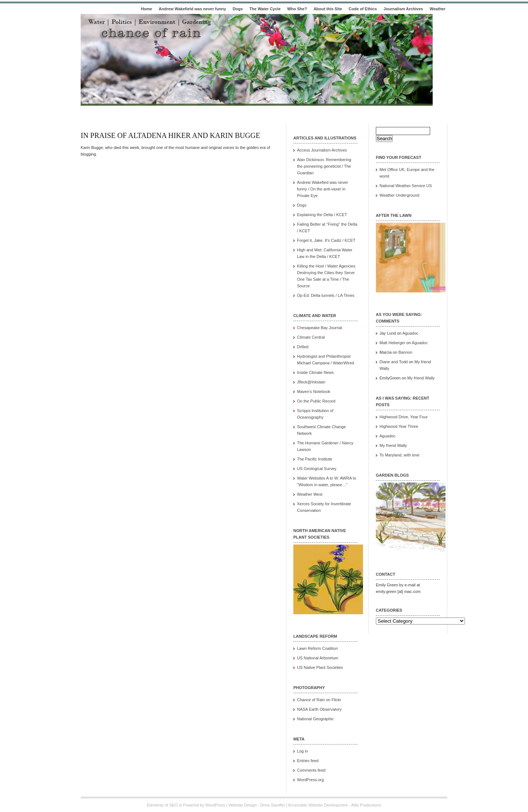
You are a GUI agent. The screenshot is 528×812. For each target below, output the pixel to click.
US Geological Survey (317, 469)
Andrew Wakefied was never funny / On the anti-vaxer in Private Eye (322, 189)
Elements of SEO (162, 805)
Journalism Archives (403, 9)
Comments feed (311, 770)
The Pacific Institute (315, 459)
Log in (302, 751)
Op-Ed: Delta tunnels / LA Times (326, 295)
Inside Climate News (315, 372)
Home (146, 9)
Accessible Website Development (318, 805)
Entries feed (308, 761)
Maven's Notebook (314, 392)
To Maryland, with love (399, 455)
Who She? (297, 9)
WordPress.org (310, 780)
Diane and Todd (394, 362)
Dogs (238, 9)
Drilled (303, 347)
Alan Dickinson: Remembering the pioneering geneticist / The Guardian (324, 166)
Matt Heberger (392, 343)
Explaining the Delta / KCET (322, 215)
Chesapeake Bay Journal (320, 328)
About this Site (328, 9)
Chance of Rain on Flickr (319, 700)
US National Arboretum (318, 658)
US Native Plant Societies (320, 667)
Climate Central (311, 337)
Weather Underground (399, 195)
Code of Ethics (363, 9)
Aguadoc (410, 333)
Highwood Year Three (399, 426)
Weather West (310, 494)
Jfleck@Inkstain (311, 382)
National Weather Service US (406, 186)
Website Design (243, 805)
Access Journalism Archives (322, 150)
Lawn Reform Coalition (317, 648)
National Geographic (315, 719)
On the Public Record (316, 401)
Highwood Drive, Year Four (404, 417)
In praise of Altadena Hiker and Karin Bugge (170, 135)
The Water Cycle (265, 9)
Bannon (405, 352)
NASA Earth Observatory (319, 709)
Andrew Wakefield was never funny (192, 9)
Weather (438, 9)
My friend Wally (421, 378)
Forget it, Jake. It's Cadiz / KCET (326, 240)
